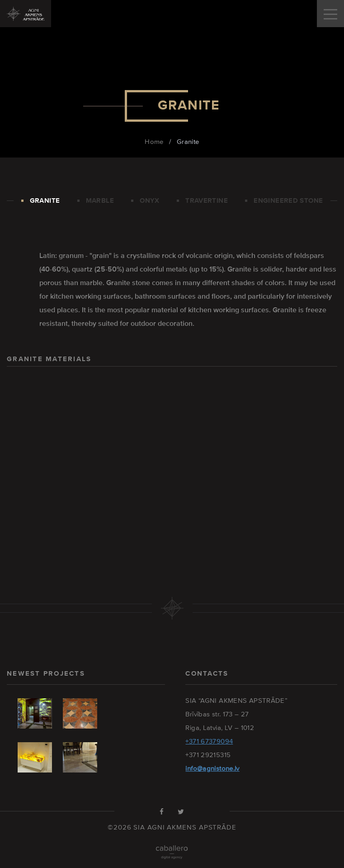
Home (154, 141)
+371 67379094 (209, 741)
